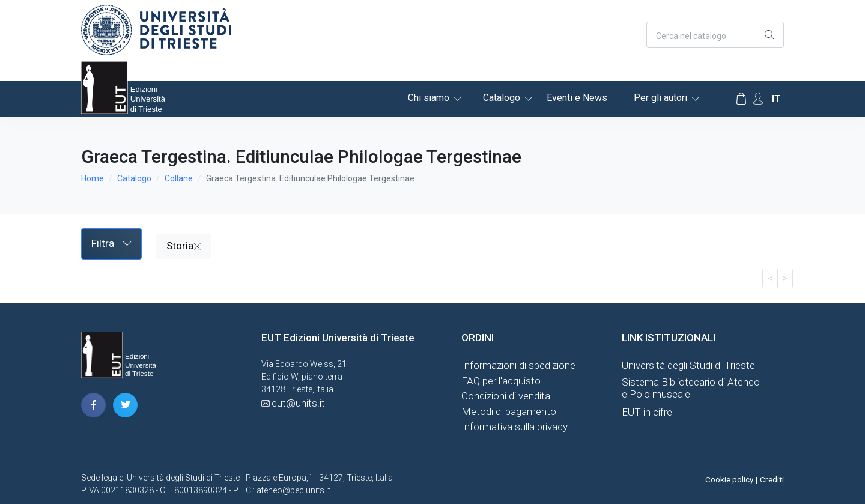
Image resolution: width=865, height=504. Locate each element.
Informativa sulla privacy (514, 427)
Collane (179, 178)
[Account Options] (758, 99)
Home (93, 178)
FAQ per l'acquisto (501, 381)
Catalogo (502, 98)
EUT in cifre (647, 412)
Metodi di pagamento (509, 411)
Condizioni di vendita (506, 396)
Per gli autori (660, 98)
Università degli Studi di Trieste (688, 365)
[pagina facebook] (93, 405)
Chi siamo (429, 98)
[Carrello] (741, 99)
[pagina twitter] (125, 405)
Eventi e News (577, 98)
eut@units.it (298, 403)
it (776, 99)
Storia (184, 246)
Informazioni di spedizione (518, 365)
